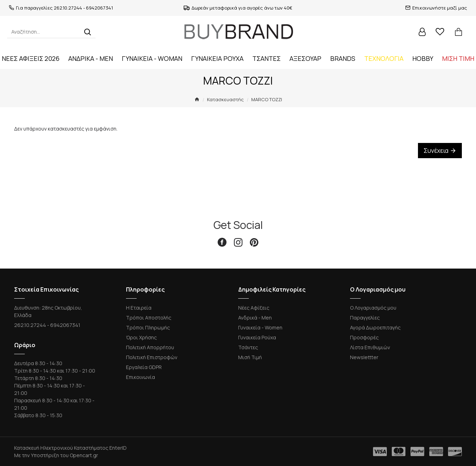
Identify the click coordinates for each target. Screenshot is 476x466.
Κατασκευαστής (225, 99)
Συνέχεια (436, 151)
